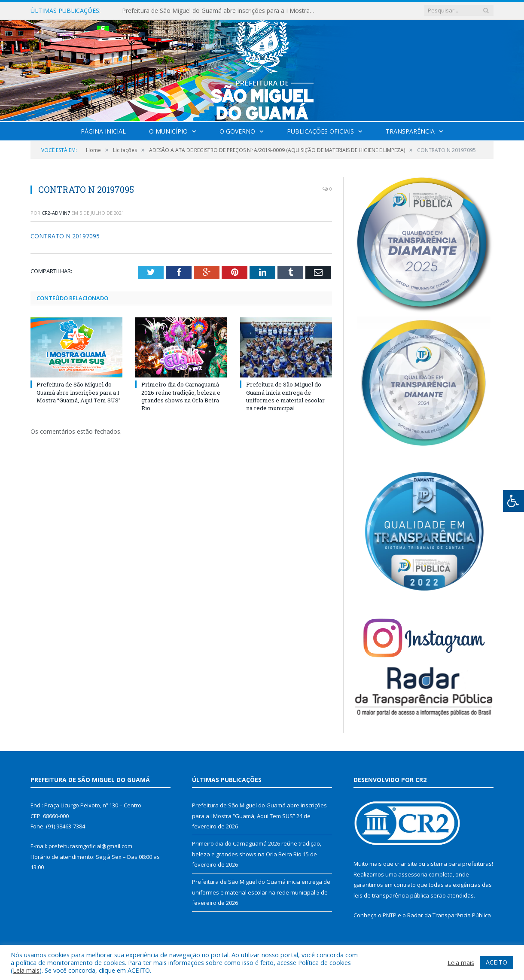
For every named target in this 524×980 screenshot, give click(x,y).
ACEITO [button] (497, 962)
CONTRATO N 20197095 (65, 236)
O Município (168, 131)
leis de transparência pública (391, 895)
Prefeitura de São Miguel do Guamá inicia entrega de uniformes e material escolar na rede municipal (285, 396)
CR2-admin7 (56, 213)
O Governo (237, 131)
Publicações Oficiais (320, 131)
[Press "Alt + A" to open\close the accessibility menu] (513, 501)
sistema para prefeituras (459, 864)
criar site (406, 864)
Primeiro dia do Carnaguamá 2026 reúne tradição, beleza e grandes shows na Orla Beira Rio (181, 396)
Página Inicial (103, 131)
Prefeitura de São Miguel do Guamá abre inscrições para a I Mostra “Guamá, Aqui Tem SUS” (221, 11)
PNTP (390, 915)
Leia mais (26, 970)
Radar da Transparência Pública (449, 915)
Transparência (410, 131)
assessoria (413, 874)
